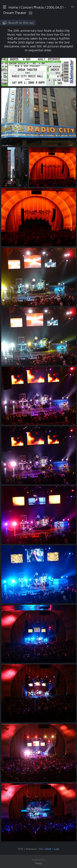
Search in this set (21, 23)
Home (13, 7)
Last (57, 849)
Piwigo (39, 863)
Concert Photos (32, 7)
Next (48, 849)
